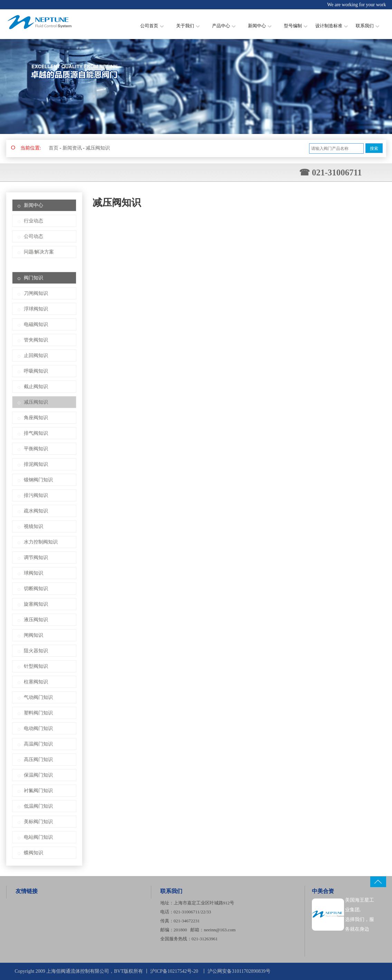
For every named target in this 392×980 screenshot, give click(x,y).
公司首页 (152, 26)
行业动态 (34, 221)
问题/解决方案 (39, 252)
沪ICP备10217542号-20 (174, 971)
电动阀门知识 (38, 728)
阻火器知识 (36, 651)
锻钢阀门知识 (38, 480)
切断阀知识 (36, 589)
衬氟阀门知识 (38, 791)
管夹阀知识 (36, 340)
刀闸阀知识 (36, 293)
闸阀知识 (34, 635)
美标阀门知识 (38, 822)
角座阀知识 (36, 418)
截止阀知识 (36, 387)
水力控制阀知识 (41, 542)
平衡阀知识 (36, 449)
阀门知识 (34, 278)
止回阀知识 (36, 356)
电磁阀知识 (36, 324)
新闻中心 (260, 26)
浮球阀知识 (36, 309)
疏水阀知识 (36, 511)
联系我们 (367, 26)
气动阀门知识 (38, 697)
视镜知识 (34, 526)
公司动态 (34, 236)
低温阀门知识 (38, 806)
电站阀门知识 (38, 837)
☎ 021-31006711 (331, 172)
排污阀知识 (36, 495)
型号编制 (296, 26)
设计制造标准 (332, 26)
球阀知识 (34, 573)
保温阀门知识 (38, 775)
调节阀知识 (36, 558)
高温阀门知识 (38, 744)
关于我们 (188, 26)
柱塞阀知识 (36, 682)
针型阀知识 (36, 666)
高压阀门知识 (38, 760)
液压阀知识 (36, 620)
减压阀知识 (98, 148)
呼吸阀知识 (36, 371)
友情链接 (27, 891)
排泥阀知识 (36, 464)
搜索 (374, 148)
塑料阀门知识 (38, 713)
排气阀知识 (36, 433)
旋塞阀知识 (36, 604)
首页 (54, 148)
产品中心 (224, 26)
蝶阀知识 (34, 853)
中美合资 (323, 891)
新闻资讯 (72, 148)
